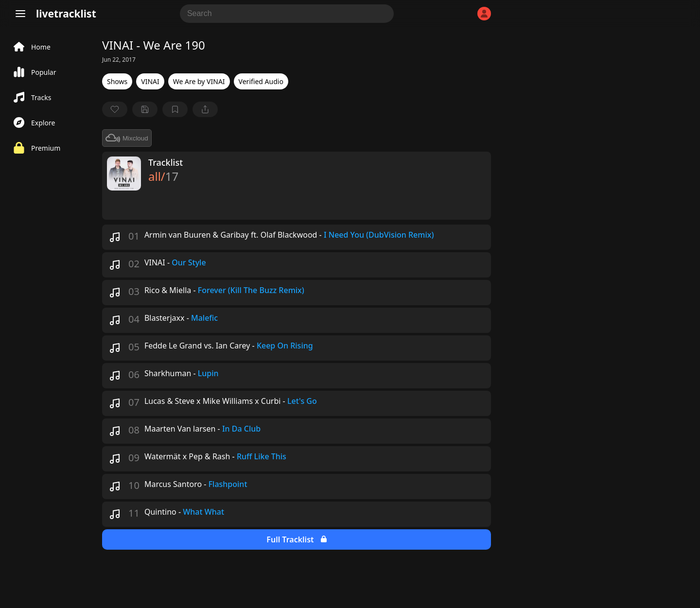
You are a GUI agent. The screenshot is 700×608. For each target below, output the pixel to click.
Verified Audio (261, 81)
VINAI (150, 81)
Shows (117, 81)
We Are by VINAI (199, 81)
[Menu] (20, 14)
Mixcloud (127, 138)
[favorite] (115, 109)
